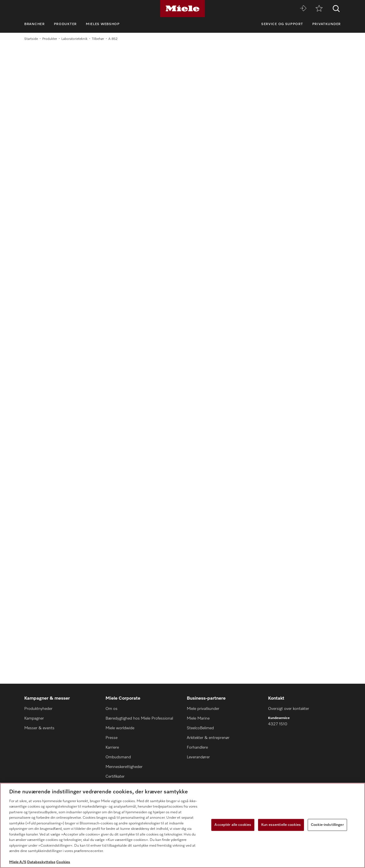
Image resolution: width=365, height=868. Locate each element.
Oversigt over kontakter (289, 709)
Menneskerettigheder (124, 767)
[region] (182, 825)
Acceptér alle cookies (233, 825)
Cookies (63, 862)
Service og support (282, 24)
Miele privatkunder (203, 709)
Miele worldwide (120, 728)
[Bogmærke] (319, 9)
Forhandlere (197, 747)
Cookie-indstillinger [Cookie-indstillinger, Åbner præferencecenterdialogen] (327, 825)
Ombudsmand (118, 757)
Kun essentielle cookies (281, 825)
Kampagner (34, 718)
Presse (111, 738)
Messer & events (39, 728)
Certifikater (115, 777)
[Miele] (182, 9)
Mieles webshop (103, 24)
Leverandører (198, 757)
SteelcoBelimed (200, 728)
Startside (31, 39)
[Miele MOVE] (303, 9)
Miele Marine (198, 718)
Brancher (35, 24)
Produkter (65, 24)
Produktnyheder (38, 709)
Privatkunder (327, 24)
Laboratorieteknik (74, 39)
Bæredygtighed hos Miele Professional (139, 718)
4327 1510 (278, 724)
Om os (111, 709)
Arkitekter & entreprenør (208, 738)
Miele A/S (18, 862)
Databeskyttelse (41, 862)
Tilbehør (98, 39)
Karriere (112, 747)
